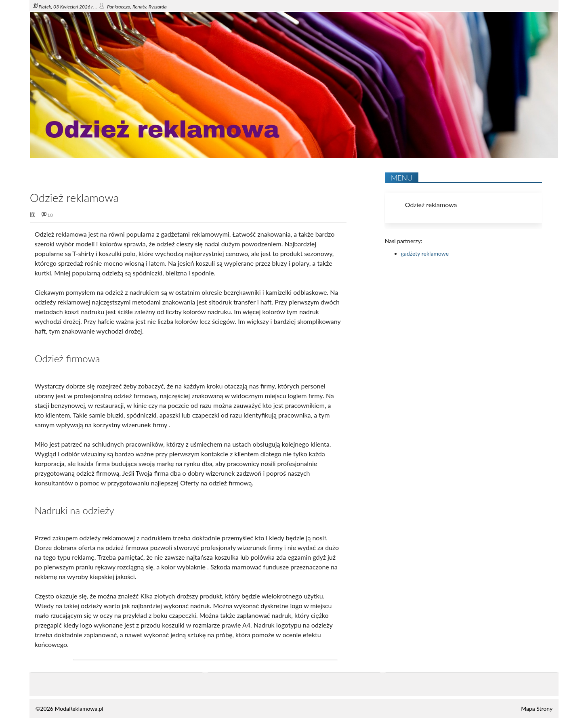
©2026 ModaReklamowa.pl (69, 709)
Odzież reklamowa (431, 205)
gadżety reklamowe (425, 253)
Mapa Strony (537, 709)
